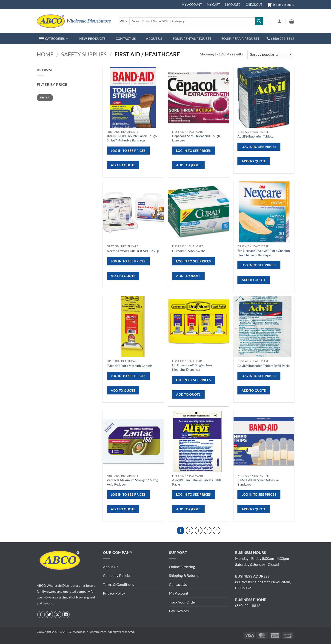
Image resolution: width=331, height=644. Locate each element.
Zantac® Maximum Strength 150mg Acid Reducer (132, 482)
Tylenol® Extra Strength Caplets (130, 366)
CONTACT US (126, 39)
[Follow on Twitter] (49, 614)
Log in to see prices (128, 151)
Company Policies (117, 575)
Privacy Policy (114, 593)
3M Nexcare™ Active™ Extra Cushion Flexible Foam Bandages (264, 253)
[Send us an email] (58, 614)
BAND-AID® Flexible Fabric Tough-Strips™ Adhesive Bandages (132, 138)
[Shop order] (271, 54)
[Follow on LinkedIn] (66, 614)
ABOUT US (154, 39)
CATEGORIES (54, 39)
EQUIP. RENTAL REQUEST (192, 39)
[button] (280, 21)
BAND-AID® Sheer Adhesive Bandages (258, 482)
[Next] (217, 531)
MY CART (213, 5)
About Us (111, 567)
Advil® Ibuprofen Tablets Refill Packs (264, 366)
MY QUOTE (233, 5)
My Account (179, 593)
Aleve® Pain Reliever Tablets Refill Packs (197, 482)
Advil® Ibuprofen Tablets (255, 136)
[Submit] (259, 21)
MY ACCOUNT (192, 5)
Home (45, 54)
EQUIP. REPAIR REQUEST (240, 39)
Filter (45, 97)
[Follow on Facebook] (41, 614)
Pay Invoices (179, 611)
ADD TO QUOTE (123, 165)
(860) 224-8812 (248, 605)
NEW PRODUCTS (92, 39)
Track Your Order (183, 602)
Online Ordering (182, 567)
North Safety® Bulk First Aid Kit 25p (133, 251)
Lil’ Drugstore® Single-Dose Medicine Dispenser (192, 367)
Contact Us (178, 584)
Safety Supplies (84, 54)
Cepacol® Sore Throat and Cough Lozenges (196, 138)
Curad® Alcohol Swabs (189, 251)
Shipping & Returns (184, 575)
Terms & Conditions (118, 584)
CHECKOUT (254, 5)
